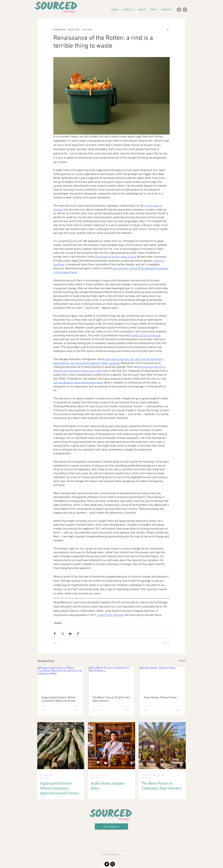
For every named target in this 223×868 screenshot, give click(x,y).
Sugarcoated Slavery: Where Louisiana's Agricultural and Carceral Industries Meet (59, 699)
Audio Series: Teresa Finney (160, 698)
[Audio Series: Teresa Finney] (163, 679)
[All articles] (111, 827)
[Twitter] (179, 10)
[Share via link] (78, 633)
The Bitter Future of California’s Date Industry (111, 699)
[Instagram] (185, 10)
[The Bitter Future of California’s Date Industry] (112, 679)
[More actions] (168, 30)
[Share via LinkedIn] (70, 633)
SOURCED (111, 814)
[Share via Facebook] (55, 633)
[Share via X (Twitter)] (63, 633)
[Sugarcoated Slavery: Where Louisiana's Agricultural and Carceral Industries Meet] (60, 679)
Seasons (58, 623)
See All (182, 661)
